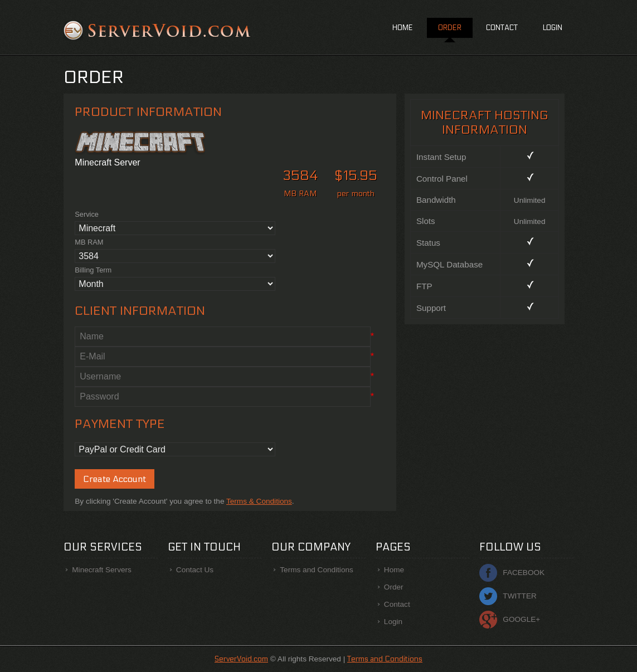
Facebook (524, 573)
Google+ (521, 619)
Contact (502, 28)
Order (450, 28)
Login (553, 28)
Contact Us (195, 570)
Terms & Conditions (259, 501)
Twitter (519, 596)
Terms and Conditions (316, 570)
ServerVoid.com (241, 659)
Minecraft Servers (102, 570)
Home (403, 28)
